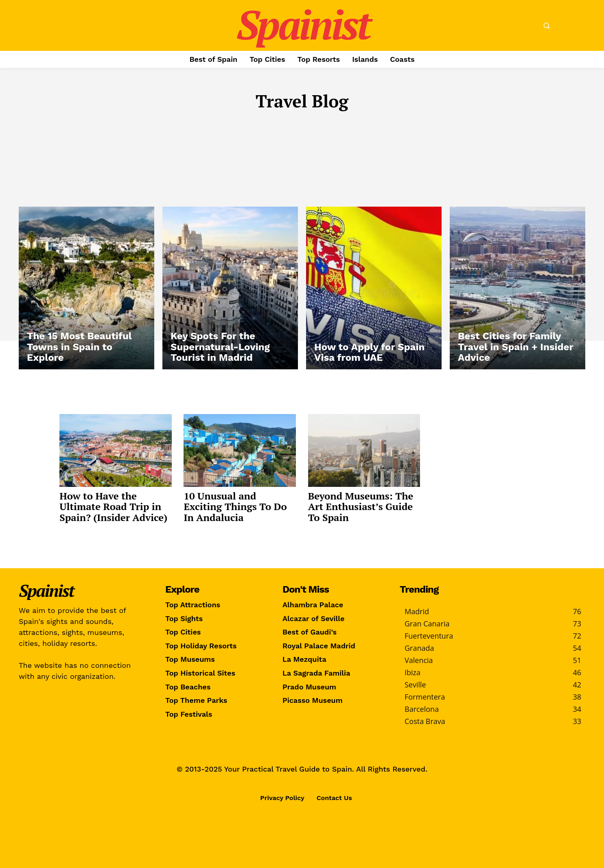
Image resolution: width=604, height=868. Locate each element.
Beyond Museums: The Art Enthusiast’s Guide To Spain (363, 505)
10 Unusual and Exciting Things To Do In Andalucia (235, 505)
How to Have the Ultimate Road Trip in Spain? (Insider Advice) (115, 505)
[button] (546, 26)
